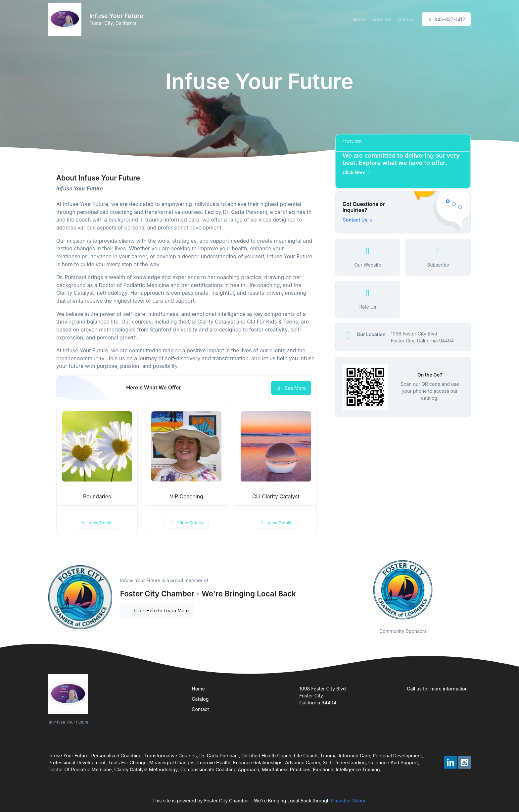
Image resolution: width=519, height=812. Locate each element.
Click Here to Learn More (157, 610)
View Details (97, 523)
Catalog (200, 699)
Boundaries (97, 497)
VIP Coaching (187, 497)
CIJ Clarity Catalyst (276, 497)
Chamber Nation (349, 801)
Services (381, 19)
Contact (406, 19)
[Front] (66, 19)
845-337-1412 (446, 19)
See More (291, 388)
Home (359, 19)
